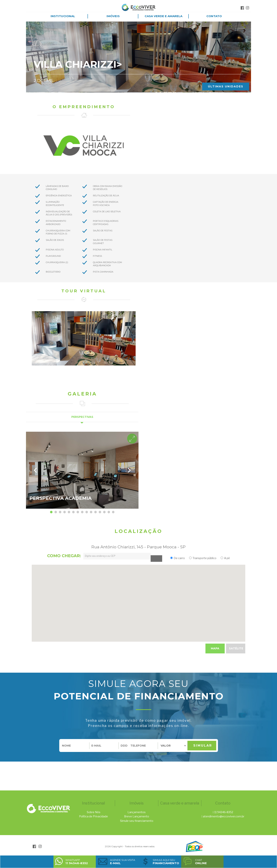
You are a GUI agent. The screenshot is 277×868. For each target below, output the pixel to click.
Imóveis (113, 16)
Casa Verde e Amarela (164, 16)
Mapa (215, 648)
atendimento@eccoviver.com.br (224, 816)
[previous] (36, 470)
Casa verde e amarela (180, 803)
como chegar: (64, 556)
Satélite (236, 648)
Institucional (63, 16)
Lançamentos (137, 812)
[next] (129, 470)
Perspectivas (82, 417)
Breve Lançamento (137, 816)
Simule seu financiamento (137, 821)
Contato (214, 16)
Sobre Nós (94, 812)
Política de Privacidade (93, 816)
